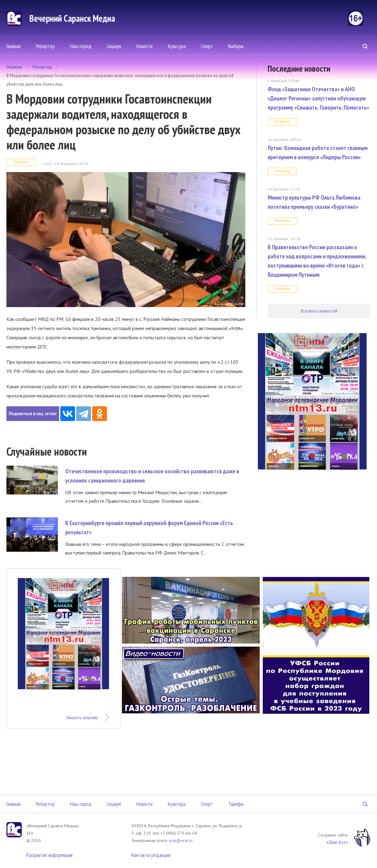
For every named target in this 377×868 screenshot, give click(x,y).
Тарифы (236, 804)
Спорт (207, 46)
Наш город (81, 46)
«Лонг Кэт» (337, 842)
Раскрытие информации (49, 855)
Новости (144, 46)
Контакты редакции (151, 855)
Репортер (45, 46)
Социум (114, 46)
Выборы (236, 46)
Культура (177, 46)
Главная (13, 46)
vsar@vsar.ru (181, 840)
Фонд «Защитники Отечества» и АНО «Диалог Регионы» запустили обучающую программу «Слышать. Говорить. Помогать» (318, 98)
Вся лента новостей (319, 311)
